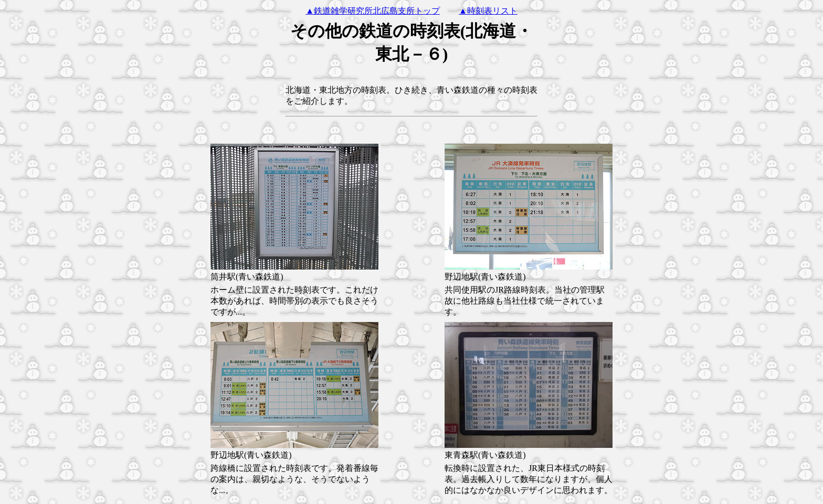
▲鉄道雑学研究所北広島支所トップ (373, 11)
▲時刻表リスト (488, 11)
